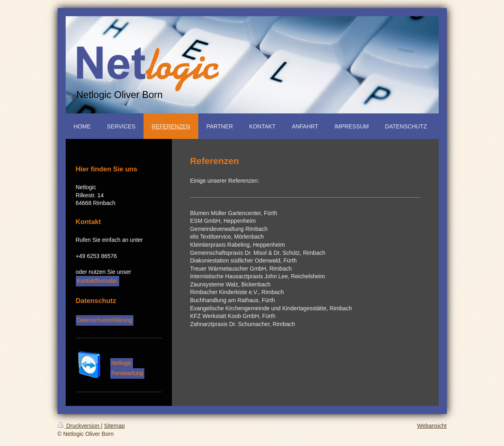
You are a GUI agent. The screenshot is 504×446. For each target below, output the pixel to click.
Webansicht (432, 426)
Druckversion (79, 426)
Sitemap (115, 426)
